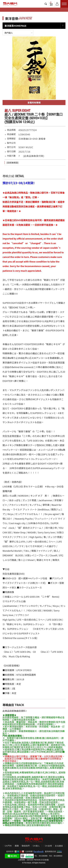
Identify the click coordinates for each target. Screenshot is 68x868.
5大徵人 (36, 846)
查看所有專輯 (34, 102)
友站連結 (59, 846)
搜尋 (46, 4)
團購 (17, 846)
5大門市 (8, 846)
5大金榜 (48, 846)
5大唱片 (10, 4)
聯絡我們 (26, 846)
